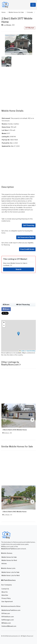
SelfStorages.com (8, 620)
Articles (4, 563)
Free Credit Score (27, 249)
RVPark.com (6, 613)
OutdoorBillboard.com (9, 626)
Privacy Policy (6, 598)
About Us (5, 592)
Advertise (5, 595)
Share (6, 305)
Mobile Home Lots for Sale (10, 572)
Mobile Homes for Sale (9, 557)
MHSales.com (6, 623)
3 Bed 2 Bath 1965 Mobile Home (14, 512)
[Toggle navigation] (33, 5)
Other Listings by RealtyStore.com (11, 363)
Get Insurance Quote (26, 237)
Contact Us (5, 589)
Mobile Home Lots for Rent (11, 575)
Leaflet (22, 351)
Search (19, 269)
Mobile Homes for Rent (9, 560)
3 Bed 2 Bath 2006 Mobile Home (15, 430)
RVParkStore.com (8, 617)
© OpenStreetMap (30, 351)
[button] (18, 45)
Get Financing (29, 225)
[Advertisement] (18, 86)
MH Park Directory (8, 580)
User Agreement (7, 601)
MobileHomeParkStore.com (11, 549)
